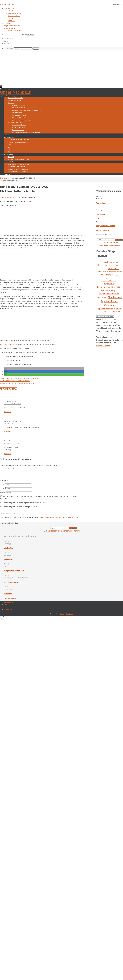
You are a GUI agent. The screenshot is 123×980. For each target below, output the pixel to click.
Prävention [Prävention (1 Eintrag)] (118, 291)
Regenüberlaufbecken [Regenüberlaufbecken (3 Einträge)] (109, 294)
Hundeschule (15, 378)
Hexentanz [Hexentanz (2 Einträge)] (115, 275)
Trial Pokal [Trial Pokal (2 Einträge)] (107, 312)
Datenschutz (8, 39)
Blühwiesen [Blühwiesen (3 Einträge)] (102, 265)
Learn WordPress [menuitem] (14, 16)
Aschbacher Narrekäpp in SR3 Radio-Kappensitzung (18, 383)
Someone (3, 197)
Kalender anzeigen (103, 230)
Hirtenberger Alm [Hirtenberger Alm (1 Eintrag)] (106, 278)
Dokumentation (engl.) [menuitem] (16, 13)
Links (6, 41)
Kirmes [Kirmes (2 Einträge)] (102, 291)
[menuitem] (64, 8)
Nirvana (62, 616)
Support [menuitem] (11, 18)
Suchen (25, 35)
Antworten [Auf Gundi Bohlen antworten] (8, 454)
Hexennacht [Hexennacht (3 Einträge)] (105, 275)
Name (2, 487)
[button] (6, 369)
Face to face (5, 378)
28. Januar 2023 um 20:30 (13, 443)
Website (3, 495)
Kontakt (7, 43)
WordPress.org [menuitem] (13, 11)
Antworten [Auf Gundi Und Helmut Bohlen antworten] (8, 432)
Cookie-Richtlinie (103, 346)
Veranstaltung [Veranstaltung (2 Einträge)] (117, 312)
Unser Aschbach (16, 92)
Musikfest (8, 596)
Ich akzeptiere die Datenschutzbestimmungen (65, 533)
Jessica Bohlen (25, 378)
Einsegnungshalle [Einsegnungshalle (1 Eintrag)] (103, 269)
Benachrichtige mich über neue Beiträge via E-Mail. (20, 509)
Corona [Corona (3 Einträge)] (112, 265)
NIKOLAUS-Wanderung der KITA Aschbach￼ (16, 381)
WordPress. (69, 616)
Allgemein (7, 178)
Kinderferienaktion (12, 585)
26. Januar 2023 (13, 197)
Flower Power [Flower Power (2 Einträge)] (102, 272)
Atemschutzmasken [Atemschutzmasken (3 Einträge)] (109, 262)
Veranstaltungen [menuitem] (10, 28)
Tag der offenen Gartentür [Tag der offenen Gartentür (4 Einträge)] (109, 303)
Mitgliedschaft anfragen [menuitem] (12, 26)
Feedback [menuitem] (12, 21)
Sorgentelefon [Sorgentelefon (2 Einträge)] (102, 298)
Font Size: (116, 5)
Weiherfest (101, 203)
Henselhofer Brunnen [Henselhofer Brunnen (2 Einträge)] (115, 272)
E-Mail (2, 491)
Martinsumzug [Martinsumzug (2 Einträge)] (110, 291)
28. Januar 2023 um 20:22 (13, 424)
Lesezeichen (35, 378)
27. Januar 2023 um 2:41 (13, 404)
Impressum (8, 46)
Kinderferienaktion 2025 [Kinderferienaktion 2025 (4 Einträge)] (109, 287)
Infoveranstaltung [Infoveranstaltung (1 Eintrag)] (113, 278)
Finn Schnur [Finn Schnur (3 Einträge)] (113, 269)
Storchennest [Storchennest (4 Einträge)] (115, 297)
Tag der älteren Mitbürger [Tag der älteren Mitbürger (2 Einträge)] (106, 309)
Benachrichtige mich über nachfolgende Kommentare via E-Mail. (24, 505)
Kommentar (4, 483)
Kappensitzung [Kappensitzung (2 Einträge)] (109, 284)
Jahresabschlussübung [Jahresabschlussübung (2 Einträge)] (109, 281)
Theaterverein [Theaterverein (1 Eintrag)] (100, 312)
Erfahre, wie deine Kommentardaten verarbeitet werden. (60, 520)
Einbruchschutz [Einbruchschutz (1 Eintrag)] (119, 266)
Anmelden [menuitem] (8, 23)
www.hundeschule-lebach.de (10, 345)
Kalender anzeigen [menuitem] (15, 31)
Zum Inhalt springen (7, 4)
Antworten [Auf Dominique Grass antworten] (8, 412)
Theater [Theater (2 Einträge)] (119, 309)
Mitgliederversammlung (106, 226)
